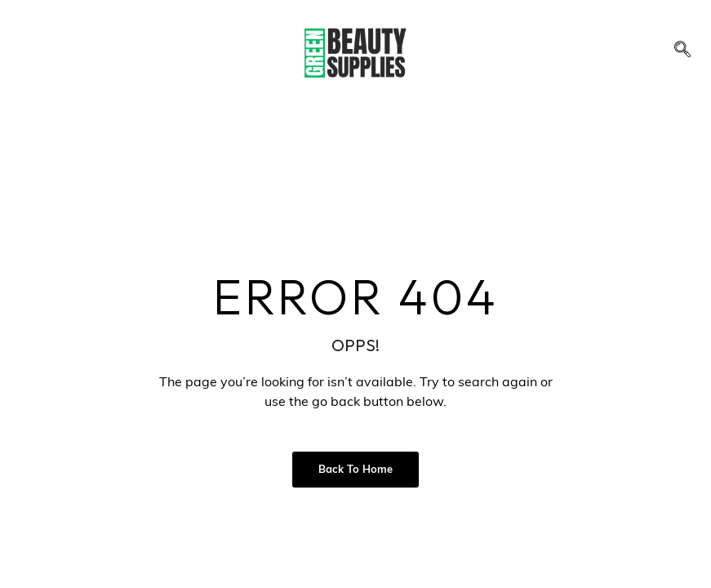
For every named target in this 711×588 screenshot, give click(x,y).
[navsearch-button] (682, 53)
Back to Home (355, 470)
